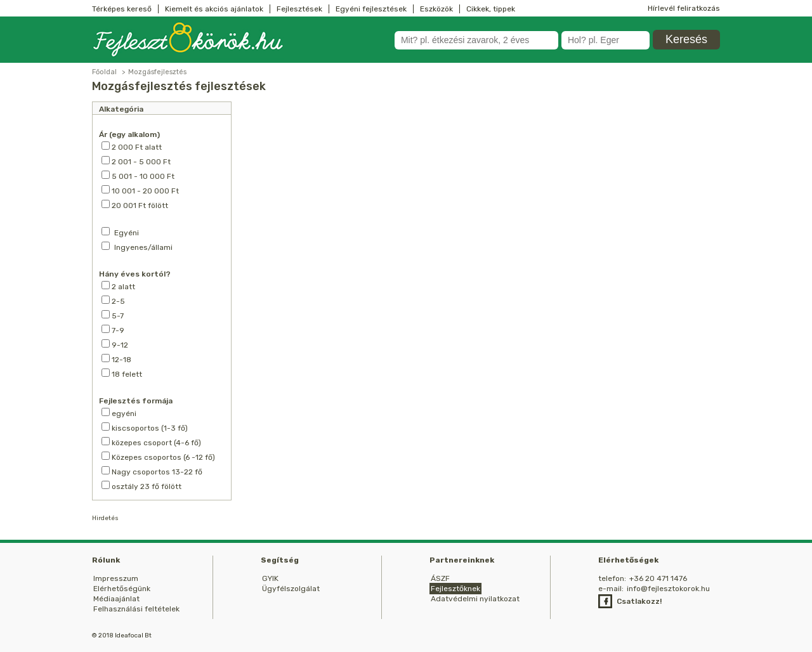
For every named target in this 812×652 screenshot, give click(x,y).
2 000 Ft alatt (132, 147)
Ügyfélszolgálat (291, 589)
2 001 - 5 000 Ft (136, 161)
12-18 (116, 359)
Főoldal (104, 72)
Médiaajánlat (116, 599)
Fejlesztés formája (136, 401)
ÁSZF (440, 578)
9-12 (115, 344)
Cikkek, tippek (491, 9)
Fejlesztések (299, 9)
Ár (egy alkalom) (129, 134)
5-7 (113, 315)
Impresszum (116, 578)
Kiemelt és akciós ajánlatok (214, 9)
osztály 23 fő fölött (141, 486)
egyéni (119, 413)
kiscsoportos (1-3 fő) (145, 427)
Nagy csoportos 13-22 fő (152, 471)
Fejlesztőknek (455, 589)
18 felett (122, 374)
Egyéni (127, 233)
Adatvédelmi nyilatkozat (475, 599)
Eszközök (436, 9)
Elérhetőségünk (122, 589)
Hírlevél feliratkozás (684, 8)
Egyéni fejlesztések (371, 9)
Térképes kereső (122, 9)
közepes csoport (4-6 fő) (151, 442)
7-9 (113, 330)
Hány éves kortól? (135, 274)
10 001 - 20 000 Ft (140, 190)
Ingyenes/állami (143, 247)
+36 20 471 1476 (658, 578)
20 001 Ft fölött (135, 205)
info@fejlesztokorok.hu (668, 589)
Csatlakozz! (639, 601)
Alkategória (121, 109)
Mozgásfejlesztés (157, 72)
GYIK (270, 578)
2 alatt (118, 286)
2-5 (113, 301)
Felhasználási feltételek (136, 609)
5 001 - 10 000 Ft (138, 176)
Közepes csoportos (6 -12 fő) (158, 457)
